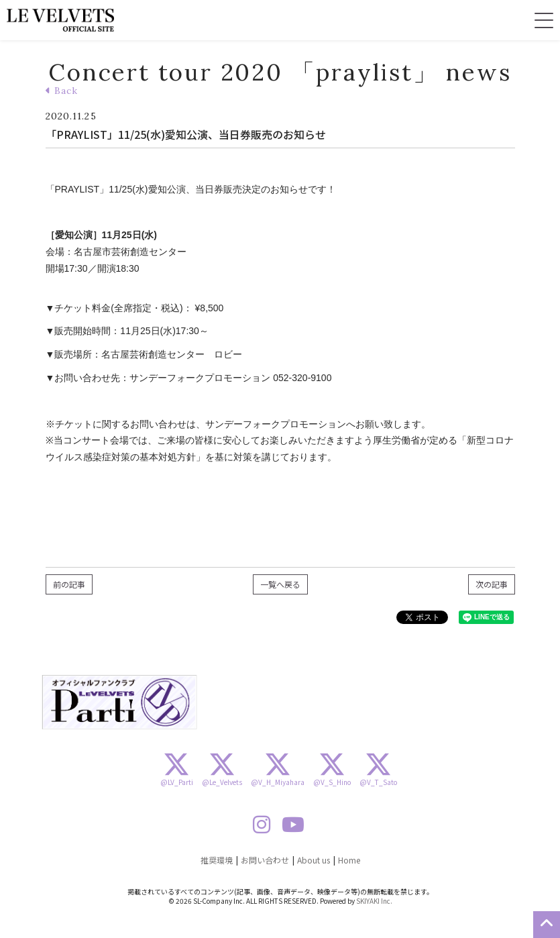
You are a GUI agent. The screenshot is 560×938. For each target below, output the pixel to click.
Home (349, 860)
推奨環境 (217, 860)
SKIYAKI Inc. (374, 901)
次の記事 (492, 584)
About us (314, 860)
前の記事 (69, 584)
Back (62, 91)
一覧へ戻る (280, 584)
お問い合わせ (265, 860)
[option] (119, 702)
